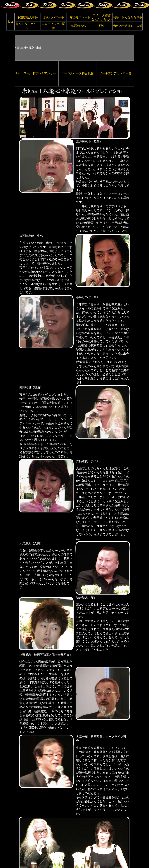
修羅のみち (79, 26)
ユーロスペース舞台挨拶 (77, 73)
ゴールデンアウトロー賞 (115, 73)
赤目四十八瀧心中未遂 (128, 26)
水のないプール (53, 17)
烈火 (102, 26)
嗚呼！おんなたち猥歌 (128, 17)
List (11, 22)
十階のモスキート (79, 17)
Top (18, 73)
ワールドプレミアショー (40, 73)
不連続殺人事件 (27, 17)
